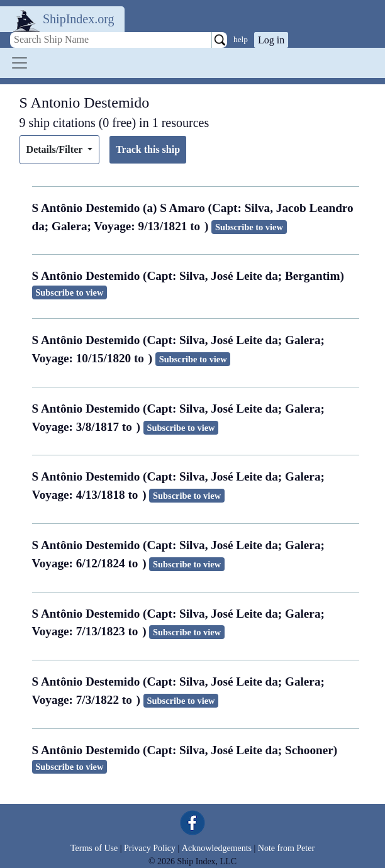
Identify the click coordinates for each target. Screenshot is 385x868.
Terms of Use (94, 848)
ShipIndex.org (79, 19)
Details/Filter (56, 149)
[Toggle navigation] (20, 63)
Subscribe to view (249, 227)
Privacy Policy (150, 848)
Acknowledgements (217, 848)
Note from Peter (286, 848)
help (241, 39)
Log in (271, 40)
